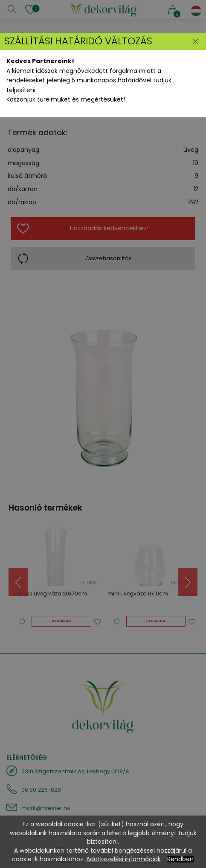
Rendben (180, 859)
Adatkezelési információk (123, 859)
